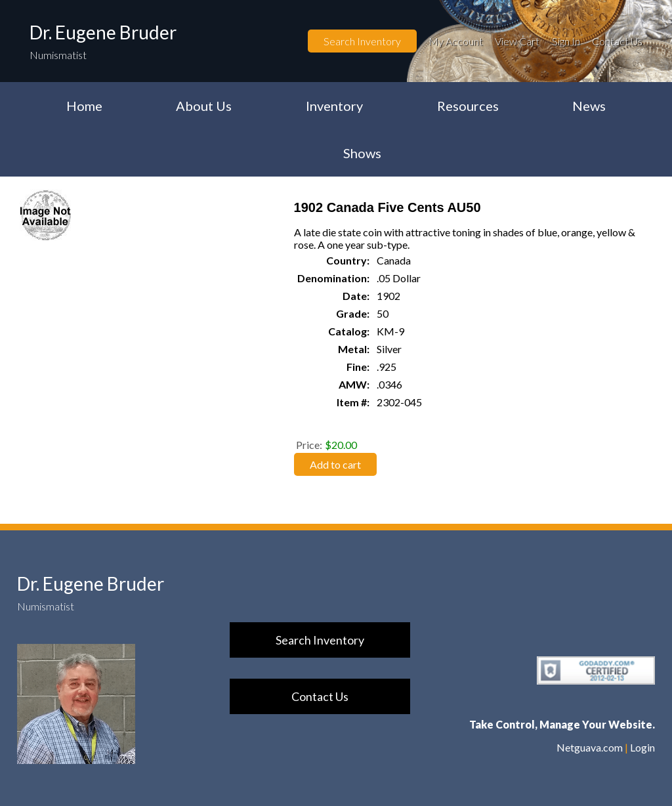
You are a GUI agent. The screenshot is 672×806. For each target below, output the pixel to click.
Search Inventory (362, 41)
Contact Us (617, 41)
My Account (456, 41)
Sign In (566, 41)
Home (84, 106)
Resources (468, 106)
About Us (204, 106)
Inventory (334, 106)
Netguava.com (590, 747)
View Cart (517, 41)
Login (642, 747)
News (589, 106)
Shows (362, 153)
